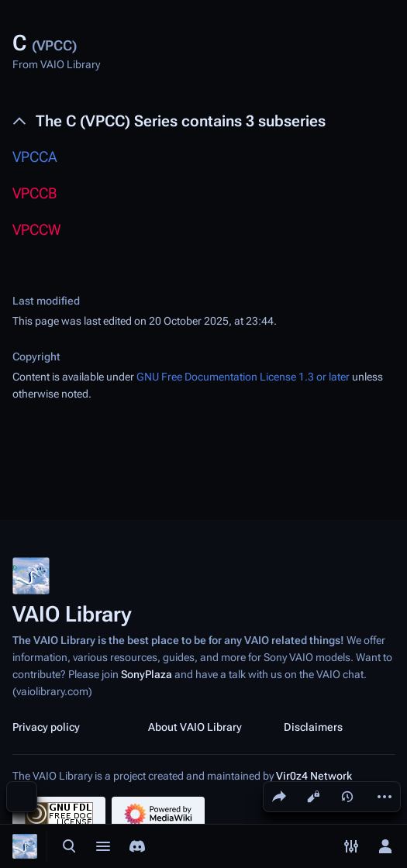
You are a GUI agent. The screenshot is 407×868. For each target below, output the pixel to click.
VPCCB (34, 193)
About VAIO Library (195, 727)
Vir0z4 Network (314, 776)
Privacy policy (46, 727)
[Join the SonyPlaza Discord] (137, 846)
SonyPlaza (147, 674)
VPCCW (37, 230)
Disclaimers (313, 727)
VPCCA (35, 157)
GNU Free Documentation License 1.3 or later (243, 377)
